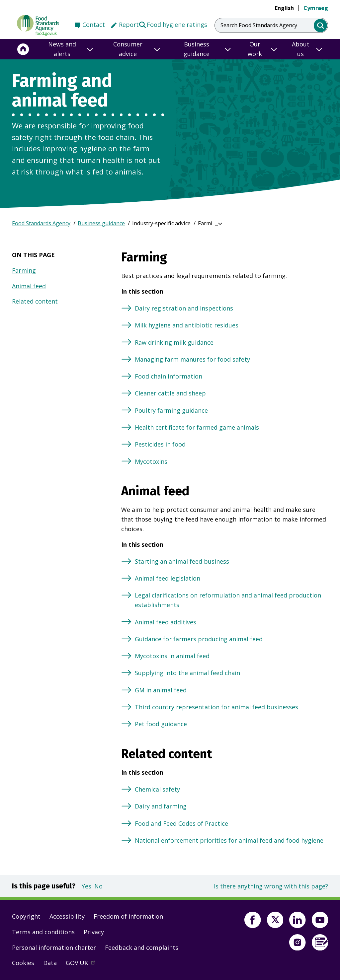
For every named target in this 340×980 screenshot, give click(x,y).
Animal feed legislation (168, 578)
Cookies (23, 963)
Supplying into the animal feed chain (187, 673)
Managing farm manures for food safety (192, 359)
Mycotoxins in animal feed (172, 656)
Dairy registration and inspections (184, 308)
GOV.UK (83, 964)
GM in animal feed (161, 690)
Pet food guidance (161, 724)
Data (50, 963)
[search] (321, 26)
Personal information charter (54, 947)
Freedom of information (128, 916)
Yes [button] (86, 886)
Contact (94, 25)
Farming (24, 270)
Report (129, 25)
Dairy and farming (161, 806)
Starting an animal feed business (182, 561)
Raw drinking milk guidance (174, 342)
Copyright (26, 916)
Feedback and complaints (142, 947)
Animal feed (29, 286)
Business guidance (101, 223)
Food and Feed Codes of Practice (181, 823)
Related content (35, 301)
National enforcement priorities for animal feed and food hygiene (229, 840)
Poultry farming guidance (171, 410)
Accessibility (67, 916)
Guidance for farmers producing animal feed (199, 639)
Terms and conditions (43, 932)
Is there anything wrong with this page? (271, 886)
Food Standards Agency (41, 223)
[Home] (23, 49)
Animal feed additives (166, 622)
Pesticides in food (160, 444)
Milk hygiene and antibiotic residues (187, 325)
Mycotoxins (151, 461)
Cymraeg (316, 8)
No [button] (98, 886)
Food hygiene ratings (173, 24)
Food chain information (169, 376)
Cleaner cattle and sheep (170, 393)
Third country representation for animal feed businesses (216, 707)
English (284, 8)
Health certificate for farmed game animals (197, 427)
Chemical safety (157, 789)
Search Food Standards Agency (259, 25)
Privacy (94, 932)
